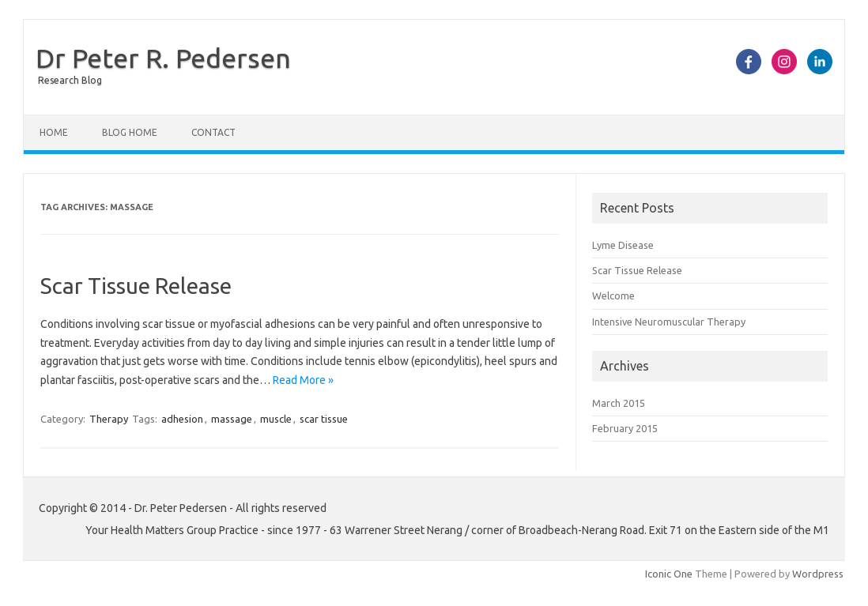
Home (54, 132)
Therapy (109, 419)
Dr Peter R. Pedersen (163, 58)
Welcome (613, 295)
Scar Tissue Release (136, 286)
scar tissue (324, 419)
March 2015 (619, 403)
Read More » (303, 380)
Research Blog (70, 80)
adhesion (182, 419)
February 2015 (625, 428)
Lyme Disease (623, 245)
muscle (276, 419)
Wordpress (818, 574)
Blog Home (130, 132)
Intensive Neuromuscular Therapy (669, 322)
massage (232, 419)
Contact (213, 132)
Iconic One (669, 574)
